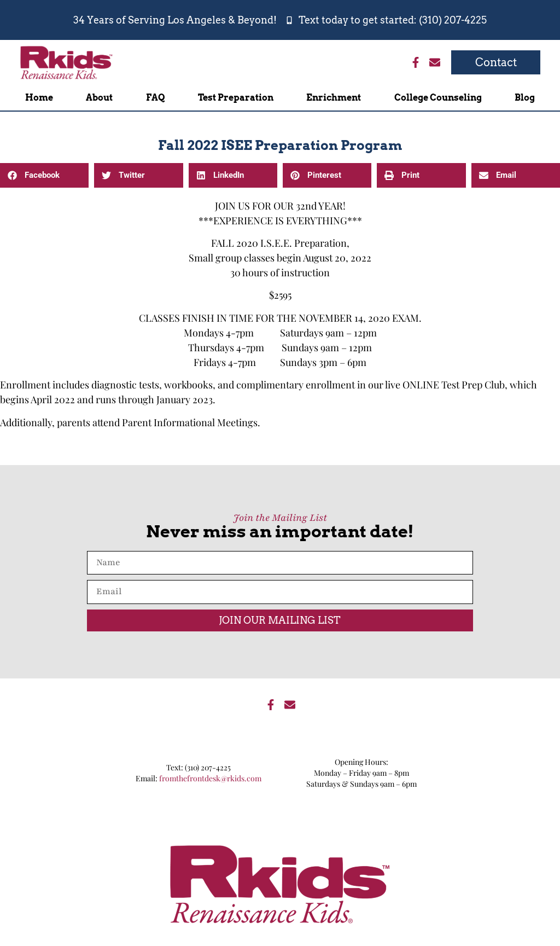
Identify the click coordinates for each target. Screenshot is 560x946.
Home (39, 98)
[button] (44, 175)
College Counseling (438, 98)
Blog (525, 98)
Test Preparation (236, 98)
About (99, 98)
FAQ (156, 98)
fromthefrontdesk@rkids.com (210, 778)
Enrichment (334, 98)
